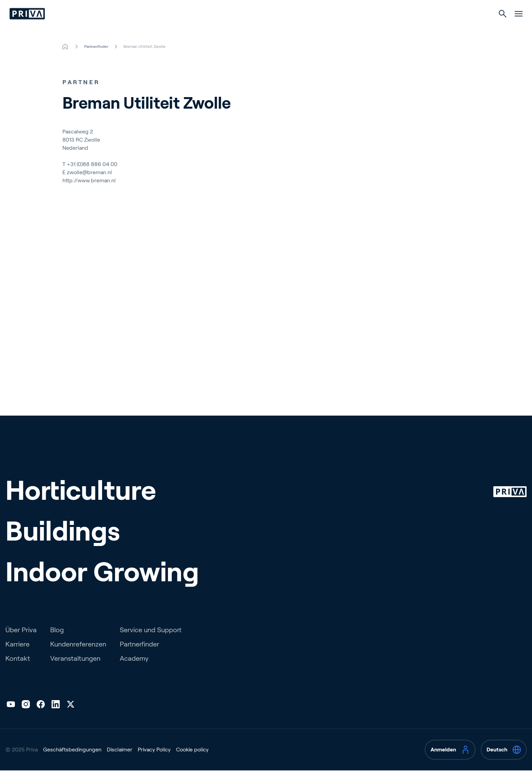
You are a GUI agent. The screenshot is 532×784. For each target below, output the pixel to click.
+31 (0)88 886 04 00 (92, 178)
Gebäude (264, 28)
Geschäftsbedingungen (72, 763)
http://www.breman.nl (89, 194)
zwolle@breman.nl (89, 186)
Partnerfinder (139, 658)
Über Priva (21, 643)
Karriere (17, 658)
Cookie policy (192, 763)
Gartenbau (213, 28)
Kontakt (18, 672)
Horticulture (81, 504)
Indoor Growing (321, 28)
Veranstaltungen (75, 672)
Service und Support (151, 643)
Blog (57, 643)
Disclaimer (120, 763)
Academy (134, 672)
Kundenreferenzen (78, 658)
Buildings (63, 545)
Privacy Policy (154, 763)
